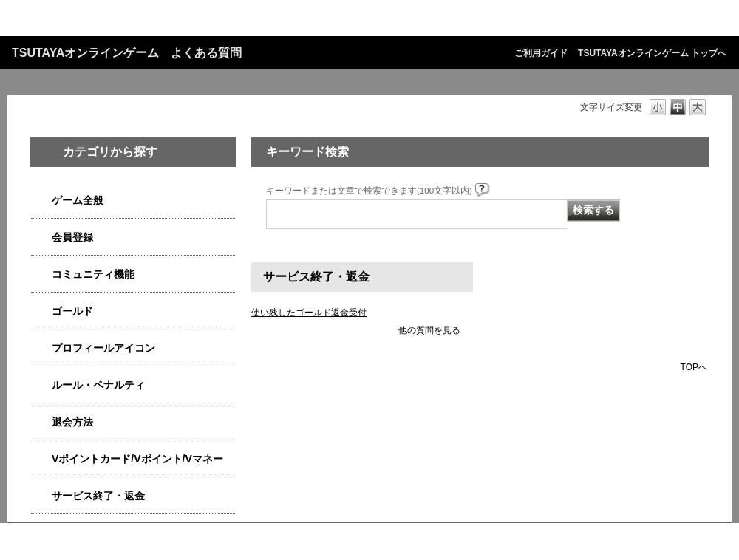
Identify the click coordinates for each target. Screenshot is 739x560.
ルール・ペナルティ (98, 385)
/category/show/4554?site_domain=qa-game (41, 385)
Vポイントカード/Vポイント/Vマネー (137, 459)
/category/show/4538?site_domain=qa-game (41, 201)
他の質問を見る (429, 330)
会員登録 (72, 237)
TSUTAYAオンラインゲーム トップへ (652, 53)
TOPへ (694, 367)
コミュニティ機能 (93, 274)
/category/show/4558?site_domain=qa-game (41, 238)
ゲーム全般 (78, 200)
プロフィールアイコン (103, 348)
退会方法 (72, 422)
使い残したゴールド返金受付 (309, 313)
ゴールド (72, 311)
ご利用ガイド (541, 53)
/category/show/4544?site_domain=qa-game (41, 274)
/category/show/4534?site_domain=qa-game (41, 459)
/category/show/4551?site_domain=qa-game (41, 348)
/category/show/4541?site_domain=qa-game (41, 311)
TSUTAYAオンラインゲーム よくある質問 (127, 53)
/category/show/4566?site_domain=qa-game (41, 422)
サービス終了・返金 (98, 496)
